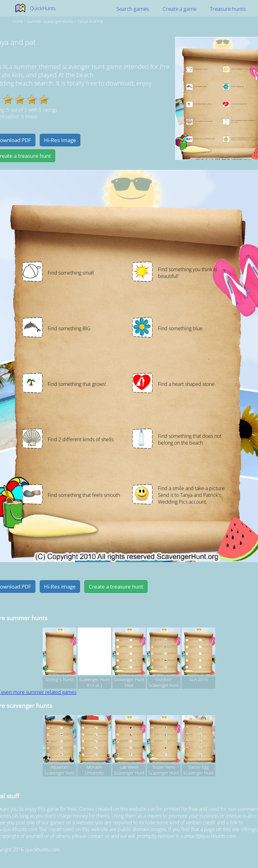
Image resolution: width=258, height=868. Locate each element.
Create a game (179, 9)
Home (18, 21)
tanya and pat (90, 21)
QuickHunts (43, 8)
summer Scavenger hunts (50, 21)
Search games (133, 9)
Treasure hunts (228, 9)
